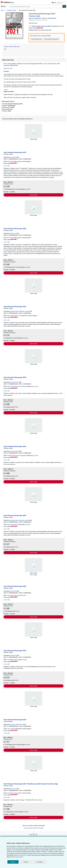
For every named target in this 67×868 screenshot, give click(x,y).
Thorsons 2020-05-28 (17, 725)
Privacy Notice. (19, 857)
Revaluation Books (12, 793)
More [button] (6, 90)
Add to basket (33, 195)
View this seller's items (37, 39)
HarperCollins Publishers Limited (20, 311)
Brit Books (10, 161)
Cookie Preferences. (38, 853)
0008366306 (37, 18)
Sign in (59, 3)
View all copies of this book (12, 46)
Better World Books (13, 525)
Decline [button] (26, 862)
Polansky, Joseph (12, 10)
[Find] (64, 6)
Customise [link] (40, 862)
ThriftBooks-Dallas (12, 660)
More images (34, 575)
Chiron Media (11, 729)
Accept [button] (13, 862)
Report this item (8, 68)
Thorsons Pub (15, 382)
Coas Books (10, 595)
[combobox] (36, 6)
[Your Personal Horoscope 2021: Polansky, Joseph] (14, 13)
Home (3, 10)
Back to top (33, 835)
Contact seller (7, 166)
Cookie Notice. (22, 855)
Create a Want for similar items (51, 39)
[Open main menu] (4, 6)
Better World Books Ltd (14, 316)
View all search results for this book (33, 828)
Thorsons (13, 157)
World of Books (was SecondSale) (16, 386)
